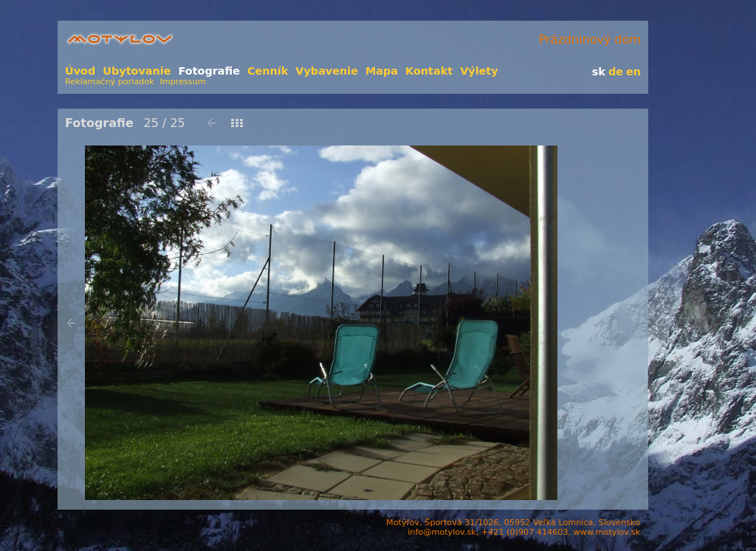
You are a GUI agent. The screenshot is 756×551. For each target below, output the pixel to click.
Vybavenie (327, 71)
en (633, 72)
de (616, 72)
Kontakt (429, 71)
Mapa (382, 71)
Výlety (479, 71)
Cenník (268, 71)
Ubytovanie (137, 71)
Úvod (80, 71)
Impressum (183, 82)
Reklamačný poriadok (110, 82)
